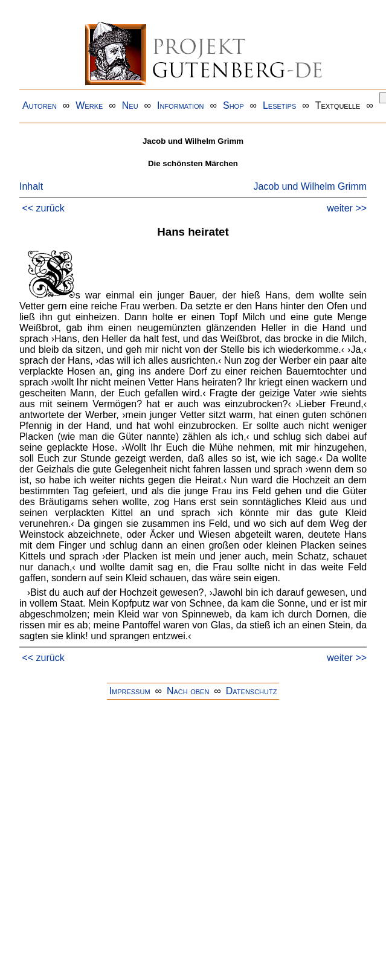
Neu (130, 105)
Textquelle (338, 105)
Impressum (130, 691)
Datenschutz (252, 691)
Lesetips (279, 105)
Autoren (40, 105)
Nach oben (188, 691)
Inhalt (31, 186)
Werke (89, 105)
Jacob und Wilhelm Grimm (310, 186)
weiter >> (347, 208)
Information (181, 105)
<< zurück (43, 208)
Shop (233, 105)
